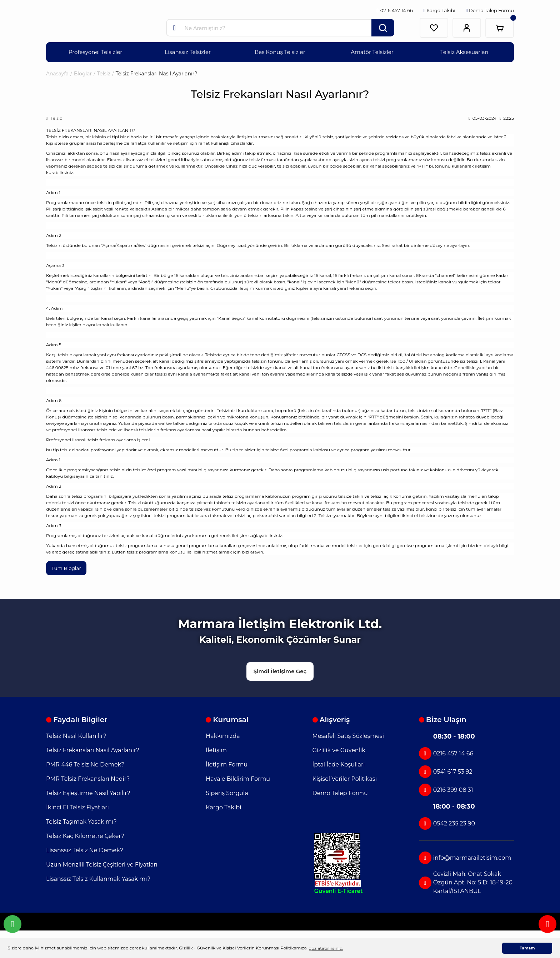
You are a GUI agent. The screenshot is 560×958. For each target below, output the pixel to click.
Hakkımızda (223, 735)
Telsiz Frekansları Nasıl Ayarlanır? (93, 749)
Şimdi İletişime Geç (280, 670)
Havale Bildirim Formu (238, 778)
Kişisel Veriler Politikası (345, 778)
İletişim (216, 749)
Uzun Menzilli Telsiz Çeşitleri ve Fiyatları (102, 864)
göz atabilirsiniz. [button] (326, 948)
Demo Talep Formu (490, 10)
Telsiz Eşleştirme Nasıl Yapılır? (88, 792)
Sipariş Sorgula (227, 792)
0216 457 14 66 (446, 753)
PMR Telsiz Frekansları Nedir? (88, 778)
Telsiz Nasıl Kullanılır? (76, 735)
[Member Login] (467, 28)
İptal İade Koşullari (339, 764)
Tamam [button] (527, 948)
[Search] (280, 28)
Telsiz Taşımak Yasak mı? (81, 821)
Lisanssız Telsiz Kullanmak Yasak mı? (98, 878)
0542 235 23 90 (447, 823)
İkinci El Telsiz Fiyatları (77, 807)
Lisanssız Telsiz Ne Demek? (85, 850)
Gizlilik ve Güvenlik (339, 749)
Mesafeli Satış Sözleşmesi (348, 735)
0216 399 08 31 (446, 789)
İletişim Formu (227, 764)
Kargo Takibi (439, 10)
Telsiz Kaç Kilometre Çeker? (85, 835)
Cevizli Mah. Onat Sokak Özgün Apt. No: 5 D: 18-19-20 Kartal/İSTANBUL (466, 882)
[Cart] (500, 28)
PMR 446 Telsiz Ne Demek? (85, 764)
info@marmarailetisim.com (465, 857)
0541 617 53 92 (446, 771)
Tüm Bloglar (67, 568)
